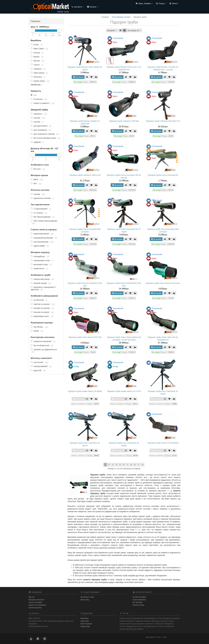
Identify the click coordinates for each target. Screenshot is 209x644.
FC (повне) (39, 213)
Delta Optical (39, 73)
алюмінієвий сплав (42, 261)
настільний (40, 362)
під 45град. (40, 327)
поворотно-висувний (43, 341)
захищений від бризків (44, 238)
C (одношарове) (41, 209)
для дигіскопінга (41, 126)
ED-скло (38, 169)
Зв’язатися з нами (87, 597)
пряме (37, 331)
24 (134, 30)
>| (142, 465)
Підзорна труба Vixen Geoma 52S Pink (85, 337)
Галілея (37, 122)
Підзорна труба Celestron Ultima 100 (85, 175)
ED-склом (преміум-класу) (46, 138)
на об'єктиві (39, 300)
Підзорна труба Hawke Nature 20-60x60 (85, 391)
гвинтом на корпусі (43, 304)
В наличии (39, 99)
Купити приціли (86, 624)
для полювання (41, 130)
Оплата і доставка (35, 602)
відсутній (38, 371)
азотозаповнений (42, 242)
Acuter (37, 45)
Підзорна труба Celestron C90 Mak (124, 121)
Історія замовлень (139, 600)
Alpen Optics (40, 49)
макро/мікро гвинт (42, 316)
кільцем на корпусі (42, 312)
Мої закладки (137, 602)
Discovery (38, 77)
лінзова (38, 194)
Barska (37, 57)
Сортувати (112, 30)
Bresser (38, 61)
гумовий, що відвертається (44, 351)
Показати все (37, 84)
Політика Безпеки (35, 608)
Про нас (32, 597)
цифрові (38, 142)
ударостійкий (40, 246)
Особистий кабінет (139, 597)
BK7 (36, 184)
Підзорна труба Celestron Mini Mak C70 (163, 121)
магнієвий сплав (41, 265)
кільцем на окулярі (42, 308)
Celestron (38, 69)
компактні (39, 114)
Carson (37, 65)
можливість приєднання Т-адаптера (44, 288)
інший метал (39, 269)
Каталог (93, 7)
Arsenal (37, 53)
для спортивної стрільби (45, 134)
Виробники (85, 618)
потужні (38, 118)
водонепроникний (42, 234)
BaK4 (37, 180)
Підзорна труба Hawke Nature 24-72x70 (124, 391)
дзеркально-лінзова (43, 198)
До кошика (78, 77)
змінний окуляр (41, 283)
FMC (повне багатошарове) (44, 222)
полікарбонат (40, 257)
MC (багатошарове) (43, 217)
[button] (144, 4)
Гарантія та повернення (37, 605)
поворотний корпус (43, 279)
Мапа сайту (85, 600)
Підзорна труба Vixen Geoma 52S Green (163, 283)
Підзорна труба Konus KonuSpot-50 (163, 175)
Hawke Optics (40, 81)
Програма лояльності (36, 600)
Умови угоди (85, 626)
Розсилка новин (138, 605)
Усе (34, 95)
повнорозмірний (41, 366)
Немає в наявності (43, 103)
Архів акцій (85, 621)
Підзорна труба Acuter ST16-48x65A (163, 443)
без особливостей (42, 346)
